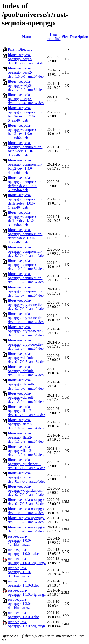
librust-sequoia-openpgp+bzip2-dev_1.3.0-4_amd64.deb (26, 99)
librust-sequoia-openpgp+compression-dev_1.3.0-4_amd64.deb (26, 291)
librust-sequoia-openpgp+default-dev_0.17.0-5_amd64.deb (27, 358)
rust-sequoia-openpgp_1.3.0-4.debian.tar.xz (19, 604)
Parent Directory (20, 49)
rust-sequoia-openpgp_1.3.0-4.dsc (23, 615)
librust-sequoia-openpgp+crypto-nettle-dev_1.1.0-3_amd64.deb (26, 331)
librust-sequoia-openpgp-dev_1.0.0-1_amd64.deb (26, 511)
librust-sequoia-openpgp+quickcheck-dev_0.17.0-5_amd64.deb (27, 464)
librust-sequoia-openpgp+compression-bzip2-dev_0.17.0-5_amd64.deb (25, 114)
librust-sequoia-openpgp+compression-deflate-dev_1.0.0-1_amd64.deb (25, 201)
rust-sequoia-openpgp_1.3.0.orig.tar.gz (27, 624)
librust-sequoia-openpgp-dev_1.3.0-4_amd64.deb (26, 529)
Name (27, 37)
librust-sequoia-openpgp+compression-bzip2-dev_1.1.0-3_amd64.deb (25, 149)
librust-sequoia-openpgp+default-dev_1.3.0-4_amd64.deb (26, 397)
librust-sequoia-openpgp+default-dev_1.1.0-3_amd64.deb (26, 384)
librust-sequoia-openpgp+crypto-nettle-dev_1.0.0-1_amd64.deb (26, 318)
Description (79, 37)
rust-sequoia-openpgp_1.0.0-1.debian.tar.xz (19, 540)
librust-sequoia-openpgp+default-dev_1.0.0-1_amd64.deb (26, 371)
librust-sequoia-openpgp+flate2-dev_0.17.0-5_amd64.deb (27, 411)
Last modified (53, 37)
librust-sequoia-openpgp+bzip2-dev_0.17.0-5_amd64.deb (27, 59)
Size (65, 37)
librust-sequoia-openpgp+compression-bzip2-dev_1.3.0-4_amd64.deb (25, 166)
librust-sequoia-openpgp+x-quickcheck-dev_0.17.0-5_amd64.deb (27, 490)
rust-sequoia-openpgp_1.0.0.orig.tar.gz (27, 561)
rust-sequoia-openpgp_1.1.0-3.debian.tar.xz (19, 572)
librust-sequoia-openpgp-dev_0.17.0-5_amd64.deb (27, 502)
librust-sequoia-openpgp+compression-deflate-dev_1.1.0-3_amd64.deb (25, 219)
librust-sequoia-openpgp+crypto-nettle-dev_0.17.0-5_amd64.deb (27, 304)
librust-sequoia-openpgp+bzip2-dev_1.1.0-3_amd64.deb (26, 86)
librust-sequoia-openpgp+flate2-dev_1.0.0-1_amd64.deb (26, 424)
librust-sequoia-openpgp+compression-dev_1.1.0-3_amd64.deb (26, 278)
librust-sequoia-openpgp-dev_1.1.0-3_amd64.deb (26, 520)
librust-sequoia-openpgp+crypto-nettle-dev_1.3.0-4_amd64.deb (26, 344)
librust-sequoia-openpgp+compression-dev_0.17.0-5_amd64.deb (27, 251)
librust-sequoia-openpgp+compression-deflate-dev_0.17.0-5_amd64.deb (25, 184)
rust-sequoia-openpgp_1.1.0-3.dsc (23, 583)
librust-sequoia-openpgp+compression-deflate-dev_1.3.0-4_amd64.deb (25, 236)
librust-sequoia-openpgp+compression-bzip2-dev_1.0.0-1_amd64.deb (25, 132)
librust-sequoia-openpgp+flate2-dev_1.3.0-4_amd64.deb (26, 451)
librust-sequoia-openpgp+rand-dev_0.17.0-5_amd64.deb (27, 477)
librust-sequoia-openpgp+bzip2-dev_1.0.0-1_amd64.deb (26, 72)
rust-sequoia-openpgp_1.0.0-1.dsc (23, 552)
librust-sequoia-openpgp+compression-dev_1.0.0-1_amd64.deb (26, 265)
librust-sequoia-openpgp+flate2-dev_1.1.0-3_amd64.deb (26, 437)
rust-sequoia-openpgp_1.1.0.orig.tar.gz (27, 592)
